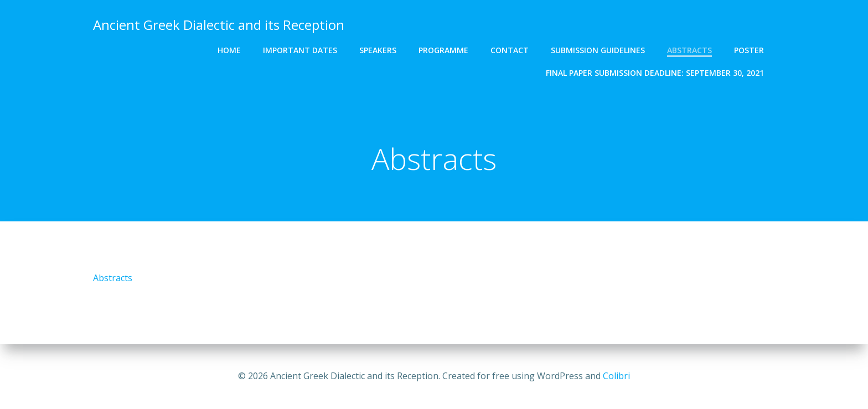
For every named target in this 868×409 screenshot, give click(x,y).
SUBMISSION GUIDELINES (598, 50)
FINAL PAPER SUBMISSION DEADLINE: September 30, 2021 (655, 73)
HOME (229, 50)
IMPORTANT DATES (300, 50)
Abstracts (689, 50)
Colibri (616, 376)
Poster (749, 50)
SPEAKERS (378, 50)
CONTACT (510, 50)
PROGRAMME (443, 50)
